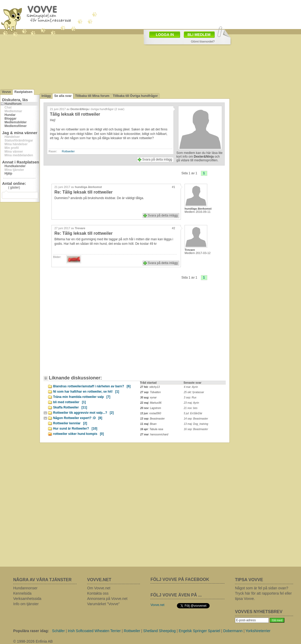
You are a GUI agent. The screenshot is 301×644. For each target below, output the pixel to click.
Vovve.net (157, 605)
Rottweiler (68, 151)
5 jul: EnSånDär (193, 413)
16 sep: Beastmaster (196, 429)
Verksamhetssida (27, 599)
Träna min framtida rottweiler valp (82, 397)
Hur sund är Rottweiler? (75, 429)
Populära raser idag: (31, 631)
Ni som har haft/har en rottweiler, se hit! (86, 392)
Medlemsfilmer (16, 126)
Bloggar (10, 119)
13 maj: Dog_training (196, 424)
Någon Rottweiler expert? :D (78, 418)
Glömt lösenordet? (203, 41)
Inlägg (46, 96)
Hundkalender (15, 166)
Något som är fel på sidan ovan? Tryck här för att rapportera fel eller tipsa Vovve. (263, 593)
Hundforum (13, 104)
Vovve (6, 92)
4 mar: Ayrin (191, 387)
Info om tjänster (26, 604)
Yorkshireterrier (258, 631)
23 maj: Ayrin (191, 403)
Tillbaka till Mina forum (92, 96)
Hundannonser (25, 588)
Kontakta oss (98, 593)
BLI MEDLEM (199, 35)
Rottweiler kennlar (70, 423)
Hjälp (8, 173)
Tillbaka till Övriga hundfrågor (135, 96)
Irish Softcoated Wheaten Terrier (94, 631)
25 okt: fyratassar (194, 392)
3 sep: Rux (190, 398)
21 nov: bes (191, 408)
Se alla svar (63, 96)
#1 (173, 187)
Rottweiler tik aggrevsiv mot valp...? (83, 413)
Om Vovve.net (99, 588)
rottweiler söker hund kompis (78, 434)
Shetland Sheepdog (159, 631)
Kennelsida (22, 593)
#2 (173, 228)
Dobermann (233, 631)
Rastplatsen (23, 92)
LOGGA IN (165, 35)
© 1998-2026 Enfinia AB (33, 641)
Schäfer (58, 631)
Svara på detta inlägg (157, 159)
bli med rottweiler (69, 402)
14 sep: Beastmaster (196, 419)
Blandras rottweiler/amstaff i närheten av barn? (92, 386)
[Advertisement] (91, 332)
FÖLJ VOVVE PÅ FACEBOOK (180, 579)
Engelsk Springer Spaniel (199, 631)
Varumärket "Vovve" (103, 604)
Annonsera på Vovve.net (107, 599)
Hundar (10, 115)
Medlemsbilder (16, 122)
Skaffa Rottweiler (70, 407)
